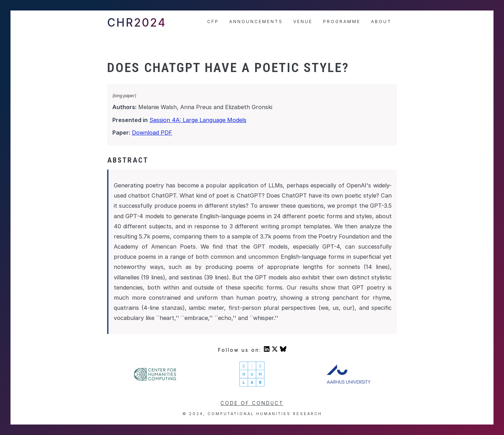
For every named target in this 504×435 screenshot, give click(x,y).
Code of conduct (252, 403)
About (381, 22)
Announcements (256, 22)
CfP (213, 22)
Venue (303, 22)
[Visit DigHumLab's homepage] (252, 386)
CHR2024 (137, 23)
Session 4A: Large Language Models (198, 120)
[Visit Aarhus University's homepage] (349, 382)
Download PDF (152, 133)
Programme (342, 22)
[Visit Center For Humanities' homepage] (156, 380)
